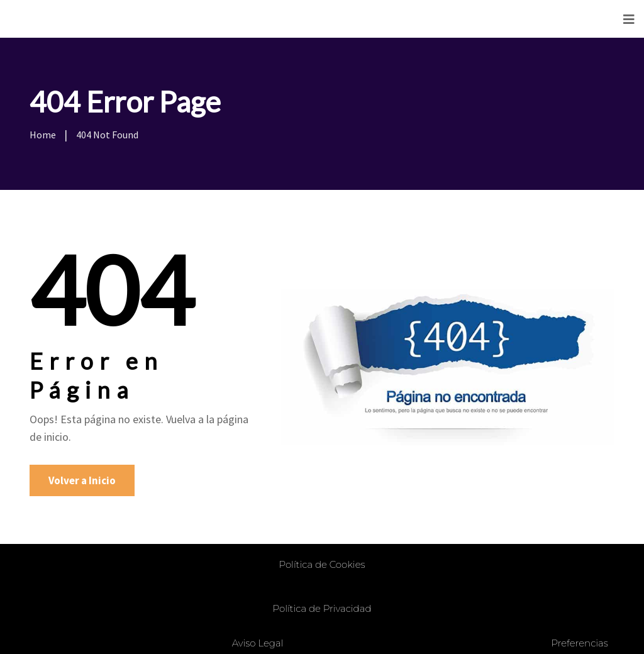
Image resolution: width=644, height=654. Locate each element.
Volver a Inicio (82, 480)
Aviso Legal (258, 643)
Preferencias (579, 643)
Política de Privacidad (322, 608)
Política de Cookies (322, 564)
